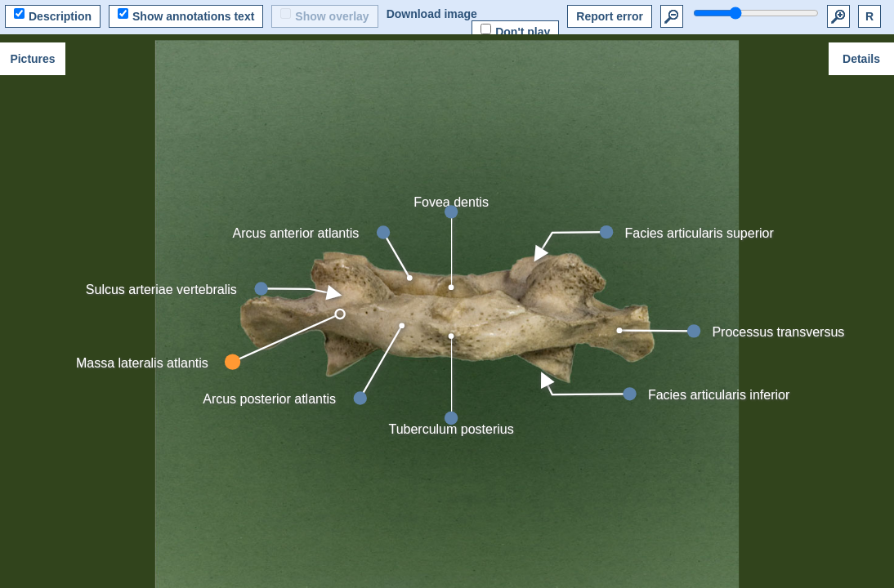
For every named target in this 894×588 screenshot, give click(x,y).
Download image (432, 14)
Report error (610, 16)
